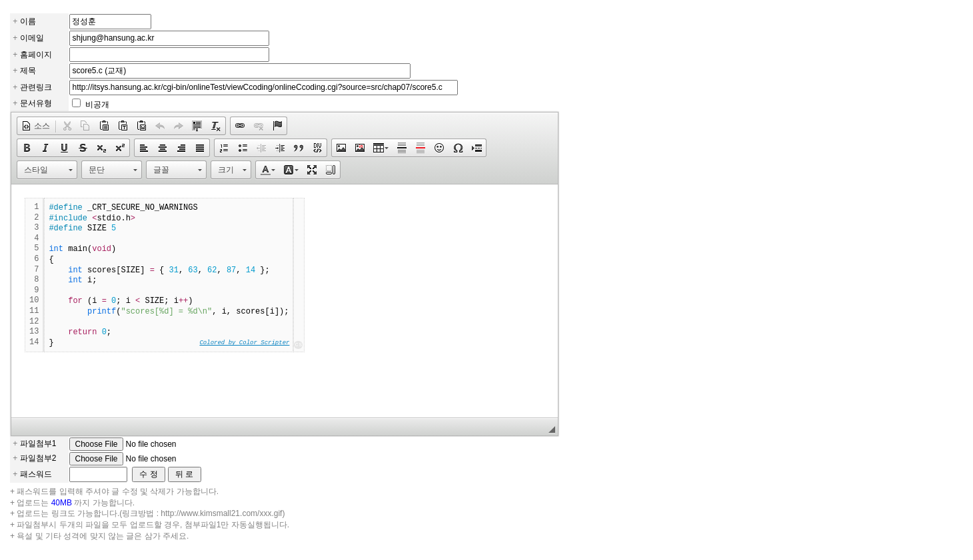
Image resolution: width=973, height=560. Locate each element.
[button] (36, 126)
